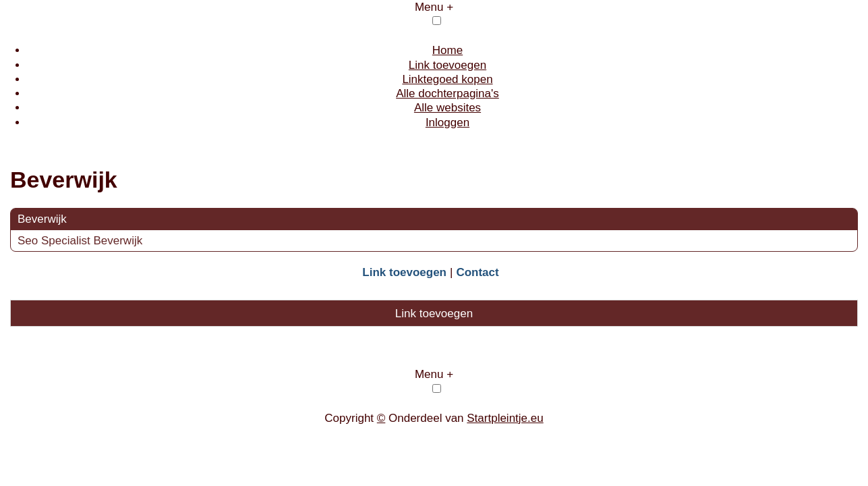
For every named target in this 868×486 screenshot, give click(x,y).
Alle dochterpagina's (447, 93)
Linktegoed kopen (447, 79)
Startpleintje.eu (505, 418)
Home (447, 50)
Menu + (434, 7)
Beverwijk (42, 219)
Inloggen (447, 123)
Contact (477, 272)
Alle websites (447, 108)
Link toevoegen (447, 65)
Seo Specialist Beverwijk (82, 241)
